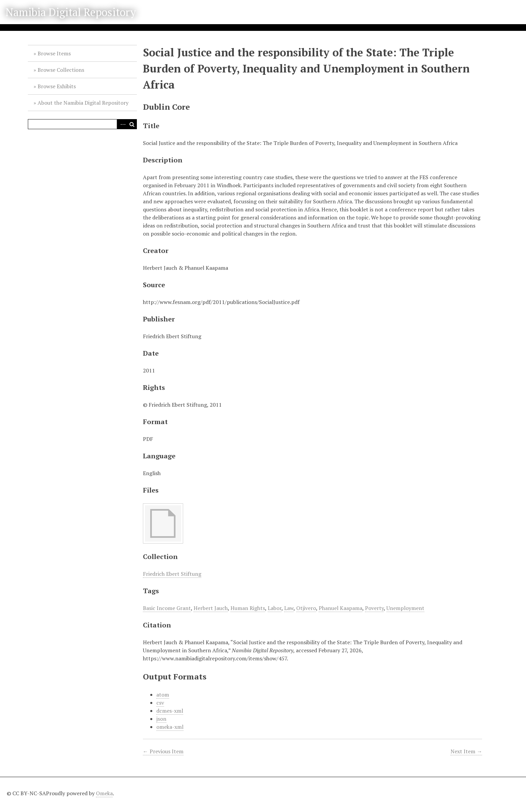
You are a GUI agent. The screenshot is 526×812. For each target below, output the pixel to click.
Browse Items (54, 53)
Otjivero (306, 608)
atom (163, 695)
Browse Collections (61, 70)
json (161, 719)
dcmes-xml (170, 711)
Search (132, 124)
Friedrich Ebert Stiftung (172, 574)
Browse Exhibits (57, 86)
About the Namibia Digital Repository (83, 103)
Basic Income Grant (167, 608)
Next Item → (466, 751)
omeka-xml (170, 727)
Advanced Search (122, 124)
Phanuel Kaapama (340, 608)
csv (160, 703)
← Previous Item (163, 751)
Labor (275, 608)
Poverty (374, 608)
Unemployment (405, 608)
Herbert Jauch (211, 608)
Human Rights (248, 608)
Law (289, 608)
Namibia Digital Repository (71, 12)
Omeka (104, 793)
